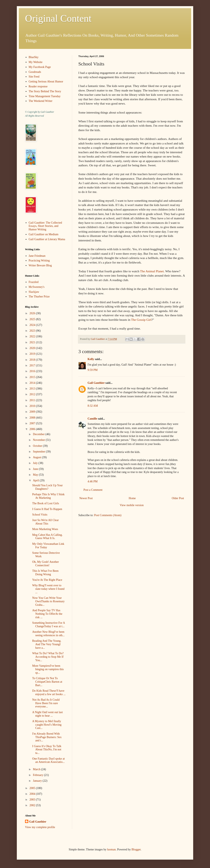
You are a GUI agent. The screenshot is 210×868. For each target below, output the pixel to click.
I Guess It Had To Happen (47, 509)
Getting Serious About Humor (46, 82)
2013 (33, 389)
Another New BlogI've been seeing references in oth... (48, 634)
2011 (33, 400)
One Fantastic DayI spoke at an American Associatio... (49, 760)
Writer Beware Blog (40, 265)
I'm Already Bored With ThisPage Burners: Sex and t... (47, 737)
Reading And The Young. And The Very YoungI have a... (47, 644)
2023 (33, 331)
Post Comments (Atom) (108, 515)
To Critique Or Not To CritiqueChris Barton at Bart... (47, 682)
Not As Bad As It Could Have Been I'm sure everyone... (46, 703)
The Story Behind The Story (45, 91)
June (36, 469)
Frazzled (34, 282)
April (36, 480)
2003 (33, 800)
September (39, 452)
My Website (36, 62)
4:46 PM (93, 481)
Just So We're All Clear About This (45, 522)
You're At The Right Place (47, 580)
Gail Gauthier (96, 383)
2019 (33, 354)
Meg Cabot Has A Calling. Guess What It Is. (47, 537)
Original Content (58, 18)
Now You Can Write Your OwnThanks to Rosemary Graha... (48, 601)
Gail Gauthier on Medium (44, 234)
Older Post (178, 498)
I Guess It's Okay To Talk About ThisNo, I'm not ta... (47, 750)
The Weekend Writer (41, 101)
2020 (33, 348)
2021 (33, 342)
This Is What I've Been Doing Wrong (45, 573)
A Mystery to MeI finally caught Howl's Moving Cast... (47, 725)
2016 (33, 371)
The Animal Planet (152, 271)
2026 (33, 313)
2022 (33, 336)
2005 (33, 788)
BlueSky (34, 57)
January (38, 781)
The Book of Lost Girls (46, 503)
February (38, 775)
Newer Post (86, 498)
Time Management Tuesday (45, 96)
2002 (33, 805)
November (39, 440)
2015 (33, 377)
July (36, 463)
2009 (33, 412)
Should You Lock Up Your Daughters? (47, 487)
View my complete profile (40, 827)
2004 (33, 794)
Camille (92, 419)
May (36, 475)
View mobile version (132, 505)
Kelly (91, 359)
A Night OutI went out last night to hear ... (47, 714)
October (38, 446)
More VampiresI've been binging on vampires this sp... (48, 669)
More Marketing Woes (45, 529)
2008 (33, 418)
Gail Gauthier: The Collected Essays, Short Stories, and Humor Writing (45, 226)
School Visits (40, 515)
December (39, 434)
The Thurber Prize (39, 297)
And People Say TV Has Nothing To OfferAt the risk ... (47, 614)
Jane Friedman (37, 256)
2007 (33, 423)
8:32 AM (93, 406)
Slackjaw (34, 292)
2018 (33, 360)
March (37, 769)
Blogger (136, 849)
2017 (33, 365)
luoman (111, 849)
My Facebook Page (40, 67)
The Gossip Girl (141, 320)
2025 (33, 319)
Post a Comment (93, 490)
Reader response (38, 86)
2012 (33, 394)
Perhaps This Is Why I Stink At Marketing (48, 496)
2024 (33, 325)
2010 (33, 406)
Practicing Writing (39, 261)
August (37, 457)
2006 (33, 429)
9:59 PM (93, 370)
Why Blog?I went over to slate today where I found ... (48, 589)
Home (132, 498)
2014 (33, 383)
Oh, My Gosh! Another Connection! (46, 564)
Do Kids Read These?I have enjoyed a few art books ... (49, 692)
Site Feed (34, 77)
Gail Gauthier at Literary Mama (47, 239)
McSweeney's (37, 287)
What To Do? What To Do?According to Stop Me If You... (48, 657)
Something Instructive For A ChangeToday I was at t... (49, 625)
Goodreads (35, 72)
